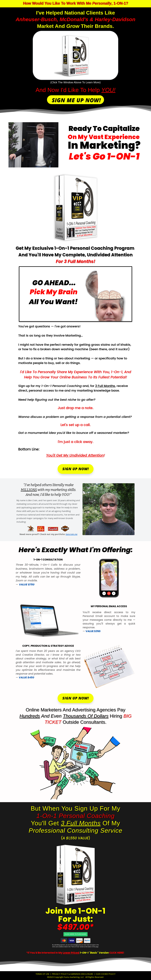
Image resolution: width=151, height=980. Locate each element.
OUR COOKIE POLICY (106, 974)
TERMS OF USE (43, 974)
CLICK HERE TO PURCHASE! (75, 934)
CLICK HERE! (117, 953)
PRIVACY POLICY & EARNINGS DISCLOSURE (72, 974)
